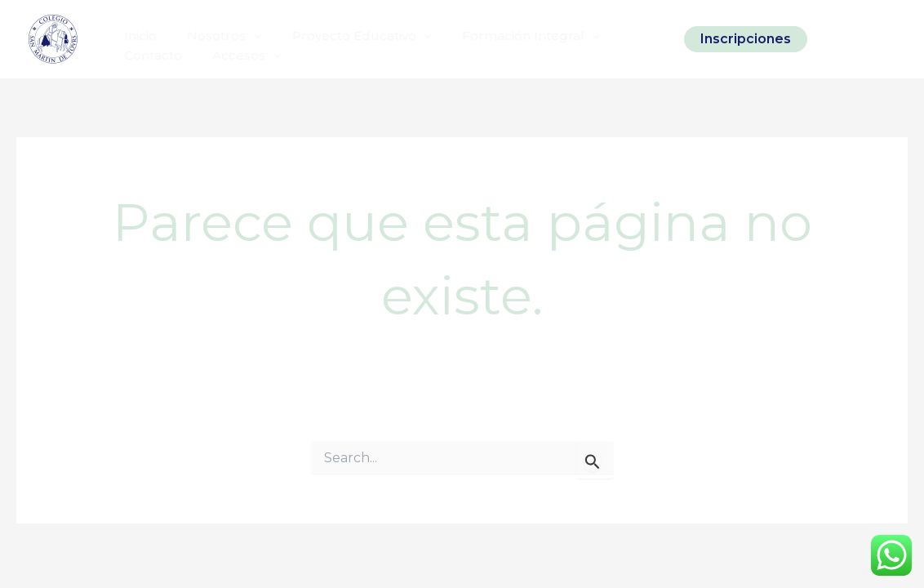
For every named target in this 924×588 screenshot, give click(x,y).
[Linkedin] (887, 39)
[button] (746, 39)
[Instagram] (832, 39)
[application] (244, 31)
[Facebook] (860, 39)
